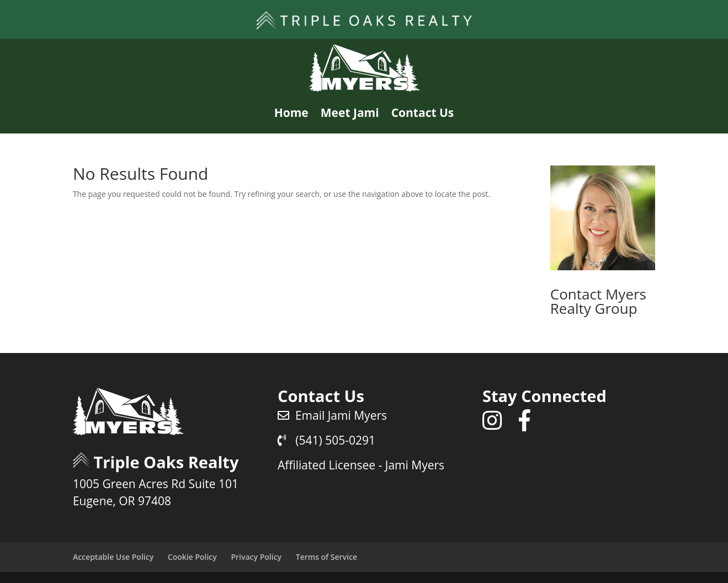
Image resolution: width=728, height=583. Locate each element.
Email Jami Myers (332, 415)
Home (291, 113)
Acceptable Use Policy (113, 557)
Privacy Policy (256, 557)
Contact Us (423, 113)
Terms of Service (326, 557)
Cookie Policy (192, 557)
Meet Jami (350, 113)
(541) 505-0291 (326, 440)
